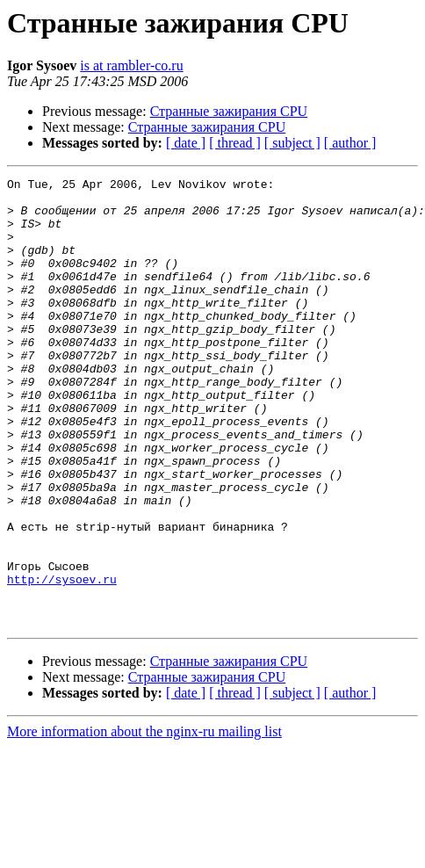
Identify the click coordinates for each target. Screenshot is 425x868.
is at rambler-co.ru (131, 65)
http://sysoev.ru (62, 661)
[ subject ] (292, 143)
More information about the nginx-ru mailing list (144, 821)
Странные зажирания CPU (229, 111)
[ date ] (186, 143)
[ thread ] (235, 143)
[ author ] (350, 143)
